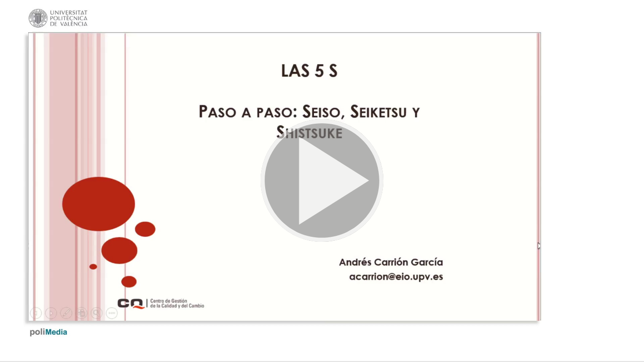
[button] (322, 181)
